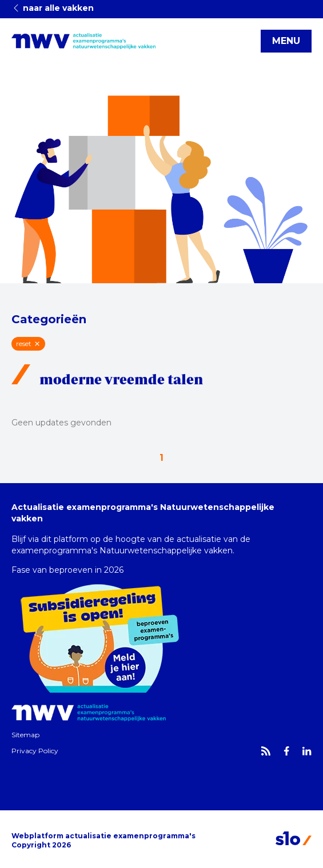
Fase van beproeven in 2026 (67, 570)
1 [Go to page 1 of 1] (161, 458)
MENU (286, 41)
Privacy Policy (35, 751)
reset (28, 343)
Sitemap (25, 735)
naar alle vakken (53, 8)
